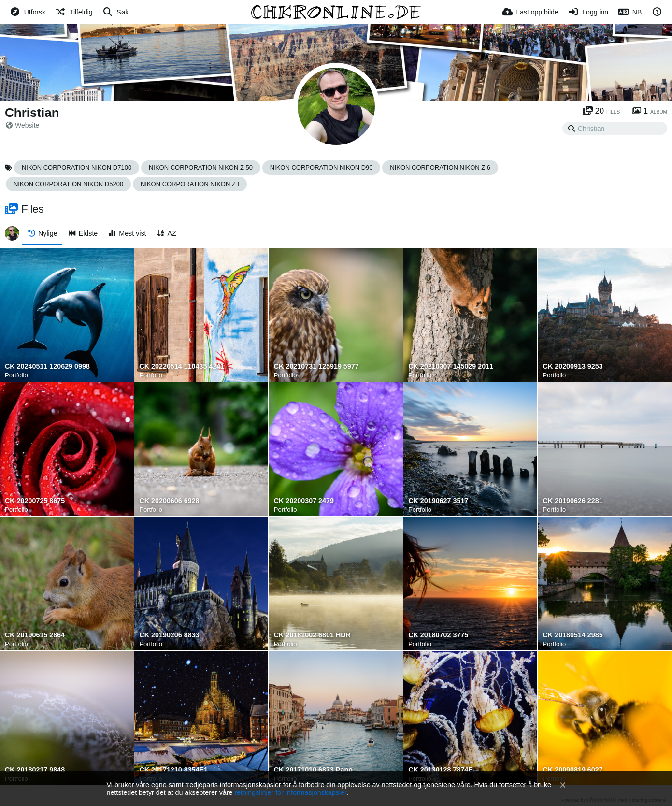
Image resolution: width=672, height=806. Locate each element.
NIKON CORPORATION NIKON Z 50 (201, 167)
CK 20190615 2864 (35, 635)
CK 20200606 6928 (169, 501)
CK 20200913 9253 (573, 367)
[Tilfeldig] (74, 12)
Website (22, 125)
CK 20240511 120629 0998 (47, 367)
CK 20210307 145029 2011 (451, 367)
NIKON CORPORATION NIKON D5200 (68, 184)
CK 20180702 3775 (438, 635)
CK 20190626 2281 (573, 501)
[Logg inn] (588, 12)
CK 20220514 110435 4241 (182, 367)
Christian (32, 113)
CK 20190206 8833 (169, 635)
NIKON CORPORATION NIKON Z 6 (440, 167)
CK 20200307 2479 (304, 501)
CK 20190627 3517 (438, 501)
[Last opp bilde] (530, 12)
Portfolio (16, 375)
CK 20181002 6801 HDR (312, 635)
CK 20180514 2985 (573, 635)
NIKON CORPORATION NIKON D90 (322, 167)
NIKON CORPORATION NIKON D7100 (77, 167)
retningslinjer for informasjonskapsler (290, 792)
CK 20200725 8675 (35, 501)
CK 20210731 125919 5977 (316, 367)
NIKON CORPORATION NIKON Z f (190, 184)
